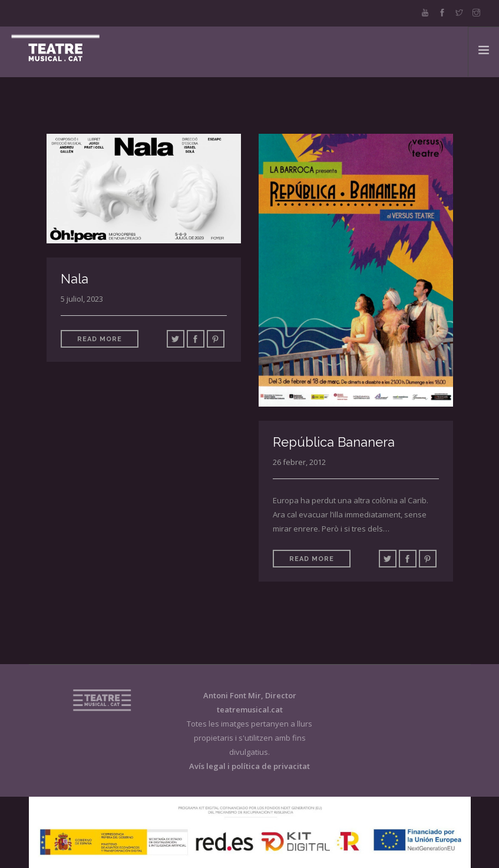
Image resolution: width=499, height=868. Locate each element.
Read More (100, 339)
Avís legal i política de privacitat (249, 766)
